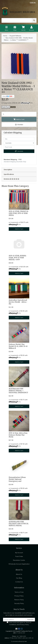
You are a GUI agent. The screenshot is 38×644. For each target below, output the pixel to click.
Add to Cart (19, 119)
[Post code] (19, 147)
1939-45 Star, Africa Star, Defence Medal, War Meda (18, 435)
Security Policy (19, 603)
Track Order (19, 556)
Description (8, 170)
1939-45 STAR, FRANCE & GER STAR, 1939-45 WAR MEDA (18, 213)
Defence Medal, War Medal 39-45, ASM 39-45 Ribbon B (18, 346)
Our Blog (19, 578)
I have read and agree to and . (19, 623)
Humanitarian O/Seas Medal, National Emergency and (17, 479)
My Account (19, 553)
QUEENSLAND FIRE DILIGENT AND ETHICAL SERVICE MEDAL (19, 524)
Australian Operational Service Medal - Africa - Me (18, 302)
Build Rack (6, 107)
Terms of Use (19, 592)
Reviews (11, 179)
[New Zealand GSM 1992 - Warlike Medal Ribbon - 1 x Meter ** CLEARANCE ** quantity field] (19, 114)
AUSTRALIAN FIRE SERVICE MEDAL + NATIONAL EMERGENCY (18, 391)
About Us (19, 574)
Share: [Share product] (7, 96)
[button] (19, 125)
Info (32, 103)
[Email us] (16, 629)
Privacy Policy (19, 596)
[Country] (19, 143)
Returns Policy (19, 600)
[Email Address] (15, 620)
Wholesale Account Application (19, 564)
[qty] (19, 139)
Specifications (9, 174)
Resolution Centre (19, 560)
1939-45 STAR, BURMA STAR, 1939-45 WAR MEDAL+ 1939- (17, 258)
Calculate (19, 151)
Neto (26, 641)
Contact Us (19, 582)
